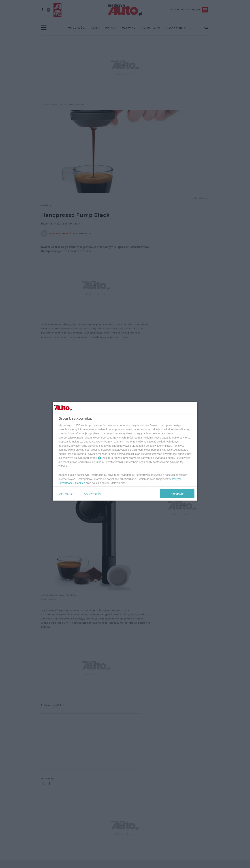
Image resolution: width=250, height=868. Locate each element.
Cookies (80, 483)
